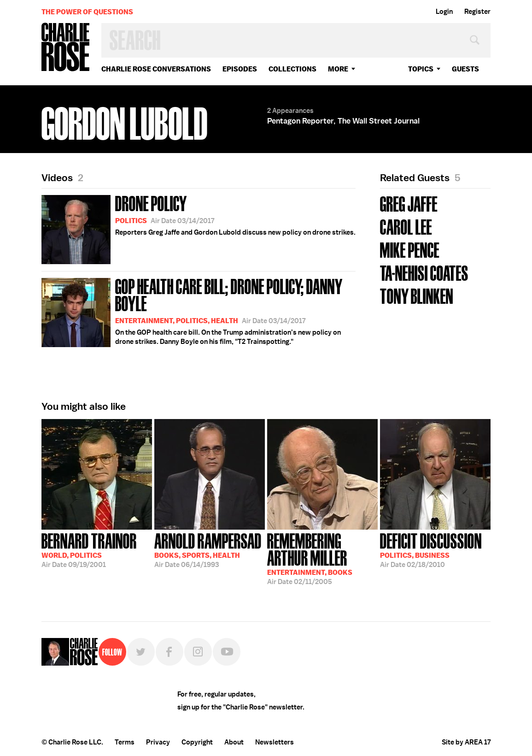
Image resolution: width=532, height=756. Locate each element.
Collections (292, 69)
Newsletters (275, 742)
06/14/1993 (208, 549)
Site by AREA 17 (466, 742)
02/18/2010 (431, 549)
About (234, 742)
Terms (125, 742)
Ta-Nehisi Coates (424, 272)
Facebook (170, 652)
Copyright (197, 742)
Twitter (141, 652)
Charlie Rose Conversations (156, 69)
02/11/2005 (322, 558)
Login (444, 12)
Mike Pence (410, 249)
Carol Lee (406, 226)
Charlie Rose (66, 48)
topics (421, 69)
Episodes (240, 69)
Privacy (158, 742)
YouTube (227, 652)
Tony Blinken (417, 295)
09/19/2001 (89, 549)
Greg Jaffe (409, 203)
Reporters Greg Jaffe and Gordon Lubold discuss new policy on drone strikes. (199, 228)
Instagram (198, 652)
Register (477, 12)
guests (465, 69)
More (338, 69)
